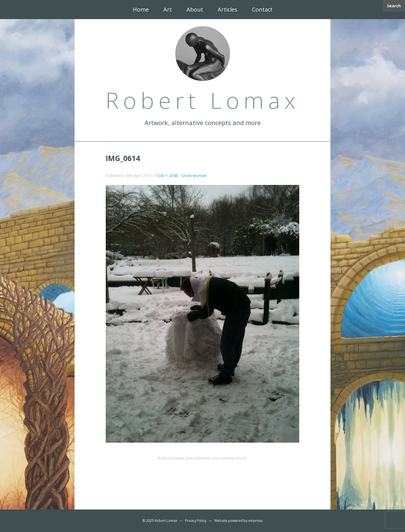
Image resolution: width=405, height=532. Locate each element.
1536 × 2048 (166, 176)
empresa (256, 521)
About (195, 9)
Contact (262, 9)
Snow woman (194, 176)
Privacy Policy (196, 521)
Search (394, 6)
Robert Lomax (166, 521)
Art (168, 9)
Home (141, 9)
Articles (228, 9)
